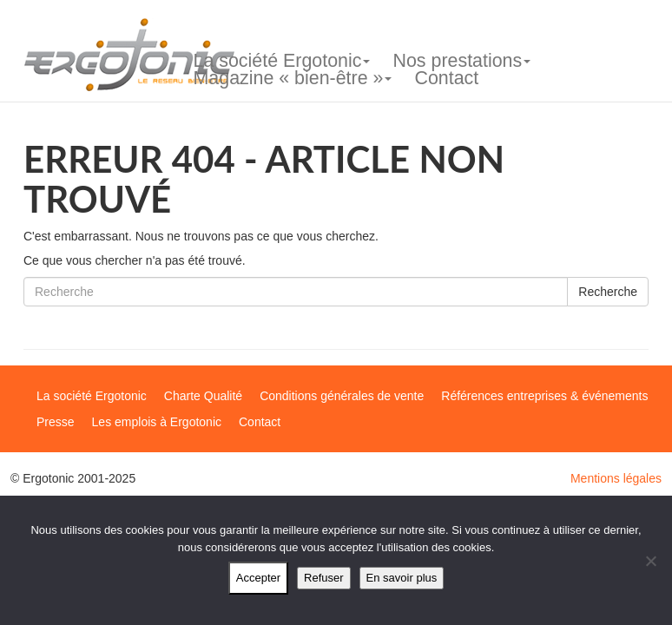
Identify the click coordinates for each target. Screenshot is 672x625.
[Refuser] (650, 561)
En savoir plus (402, 578)
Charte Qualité (203, 396)
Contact (446, 78)
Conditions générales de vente (342, 396)
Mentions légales (616, 478)
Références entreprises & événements (544, 396)
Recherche (608, 292)
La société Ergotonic (282, 61)
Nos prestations (461, 61)
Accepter (258, 578)
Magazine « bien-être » (293, 78)
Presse (56, 422)
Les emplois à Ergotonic (157, 422)
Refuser (324, 578)
